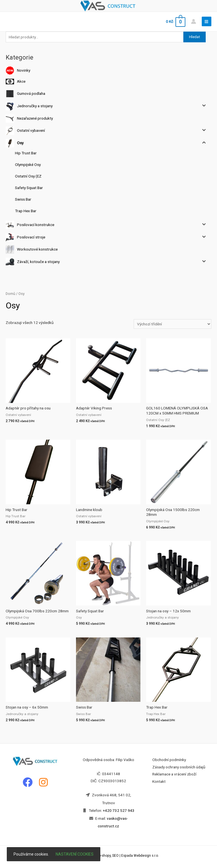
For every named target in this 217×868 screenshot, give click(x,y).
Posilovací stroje (31, 237)
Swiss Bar (23, 199)
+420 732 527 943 (119, 810)
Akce (21, 81)
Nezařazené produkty (35, 118)
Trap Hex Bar (26, 211)
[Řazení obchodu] (172, 324)
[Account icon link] (194, 21)
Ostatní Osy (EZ (28, 176)
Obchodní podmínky (169, 760)
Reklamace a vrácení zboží (174, 774)
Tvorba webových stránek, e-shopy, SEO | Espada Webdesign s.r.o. (108, 856)
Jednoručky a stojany (35, 106)
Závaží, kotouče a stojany (38, 262)
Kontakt (159, 781)
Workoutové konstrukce (37, 249)
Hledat (195, 37)
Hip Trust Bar (26, 153)
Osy (20, 143)
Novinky (24, 70)
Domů (10, 294)
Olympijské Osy (28, 165)
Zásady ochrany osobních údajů (179, 767)
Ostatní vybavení (31, 130)
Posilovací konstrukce (36, 225)
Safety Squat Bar (29, 188)
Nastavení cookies (75, 854)
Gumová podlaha (31, 93)
